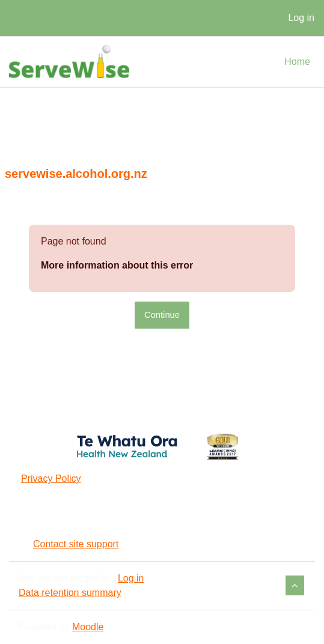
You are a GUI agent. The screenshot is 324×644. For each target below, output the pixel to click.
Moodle (88, 627)
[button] (295, 585)
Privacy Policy (51, 478)
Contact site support (69, 544)
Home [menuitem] (297, 62)
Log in (301, 18)
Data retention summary (70, 593)
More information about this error (117, 265)
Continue (162, 315)
